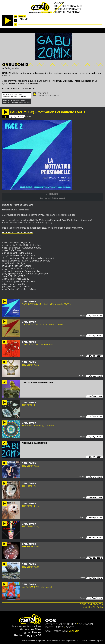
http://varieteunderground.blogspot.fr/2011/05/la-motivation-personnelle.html (42, 228)
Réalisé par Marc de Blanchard (18, 205)
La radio (59, 3)
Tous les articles (92, 607)
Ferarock (73, 631)
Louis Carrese (82, 641)
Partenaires (54, 627)
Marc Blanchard (53, 641)
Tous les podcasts (91, 604)
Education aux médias (67, 12)
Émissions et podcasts (67, 9)
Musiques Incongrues (49, 95)
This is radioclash (82, 81)
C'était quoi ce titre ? (61, 624)
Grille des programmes (68, 6)
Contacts (86, 624)
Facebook (43, 93)
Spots (70, 627)
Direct (22, 16)
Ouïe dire (68, 81)
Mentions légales (96, 641)
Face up (23, 19)
